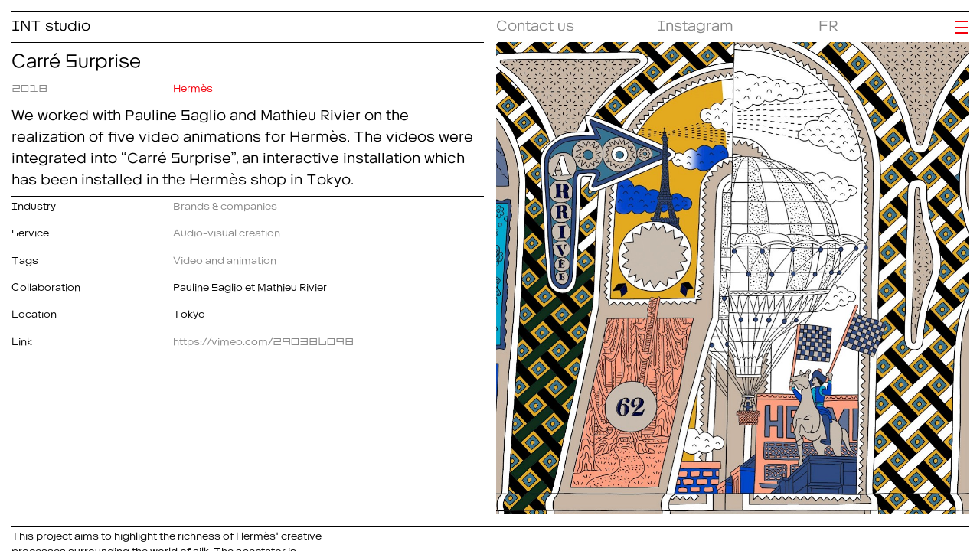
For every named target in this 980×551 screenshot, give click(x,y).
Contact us (535, 22)
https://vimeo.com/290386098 (263, 339)
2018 (29, 86)
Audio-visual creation (227, 230)
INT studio (51, 22)
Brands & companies (225, 204)
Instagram (695, 22)
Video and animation (225, 258)
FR (828, 22)
